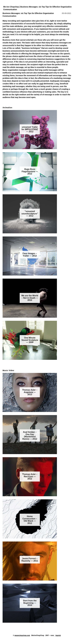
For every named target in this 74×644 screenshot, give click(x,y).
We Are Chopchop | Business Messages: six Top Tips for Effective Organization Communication (37, 8)
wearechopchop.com (22, 635)
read (41, 84)
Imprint (58, 635)
